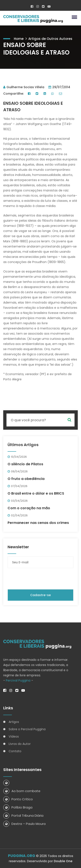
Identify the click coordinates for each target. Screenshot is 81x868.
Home (19, 39)
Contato (15, 751)
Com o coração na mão (29, 508)
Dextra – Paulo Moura (24, 824)
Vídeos (14, 736)
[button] (74, 17)
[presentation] (40, 579)
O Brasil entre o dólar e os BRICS (36, 493)
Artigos (14, 722)
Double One (63, 861)
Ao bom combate (22, 791)
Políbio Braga (18, 807)
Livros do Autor (20, 744)
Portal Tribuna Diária (23, 816)
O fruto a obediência (26, 479)
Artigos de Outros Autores (50, 39)
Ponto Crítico (18, 799)
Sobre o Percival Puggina (27, 729)
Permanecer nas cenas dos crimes (38, 523)
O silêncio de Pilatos (25, 464)
